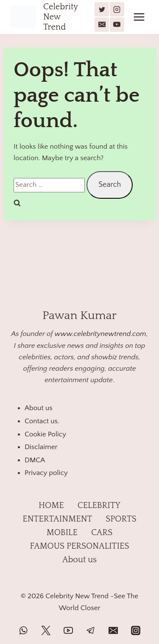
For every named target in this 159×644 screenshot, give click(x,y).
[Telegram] (91, 630)
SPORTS (121, 519)
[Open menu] (139, 17)
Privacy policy (46, 473)
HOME (51, 505)
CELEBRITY (99, 505)
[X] (102, 9)
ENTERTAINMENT (57, 519)
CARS (102, 533)
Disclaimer (41, 447)
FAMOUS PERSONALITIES (79, 546)
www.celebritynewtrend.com (100, 334)
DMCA (35, 460)
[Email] (102, 25)
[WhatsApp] (23, 630)
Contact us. (42, 421)
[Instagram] (117, 9)
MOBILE (62, 533)
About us (39, 408)
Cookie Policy (45, 434)
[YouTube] (117, 25)
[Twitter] (46, 630)
